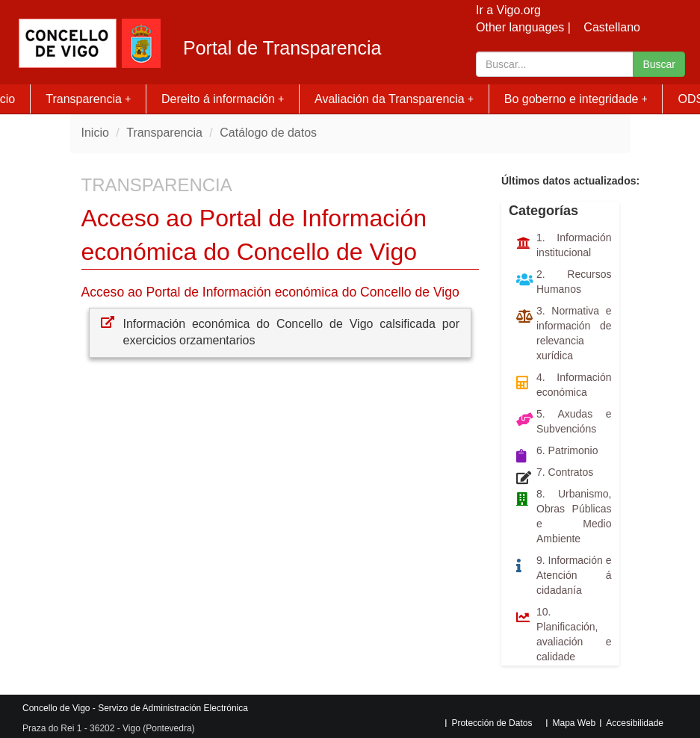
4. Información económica (574, 385)
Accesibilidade (635, 723)
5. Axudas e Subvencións (574, 421)
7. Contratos (565, 472)
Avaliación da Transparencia (394, 99)
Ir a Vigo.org (508, 10)
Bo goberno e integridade (576, 99)
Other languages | (523, 27)
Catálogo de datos (268, 133)
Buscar (659, 64)
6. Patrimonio (567, 450)
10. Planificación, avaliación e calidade (574, 634)
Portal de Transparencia (282, 48)
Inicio (95, 133)
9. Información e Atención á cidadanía (574, 575)
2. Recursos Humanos (574, 282)
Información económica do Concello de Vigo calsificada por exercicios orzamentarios (292, 332)
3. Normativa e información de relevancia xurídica (574, 333)
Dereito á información (223, 99)
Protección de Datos (492, 723)
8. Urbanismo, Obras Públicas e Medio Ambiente (574, 516)
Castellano (612, 27)
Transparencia (88, 99)
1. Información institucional (574, 245)
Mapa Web (574, 723)
